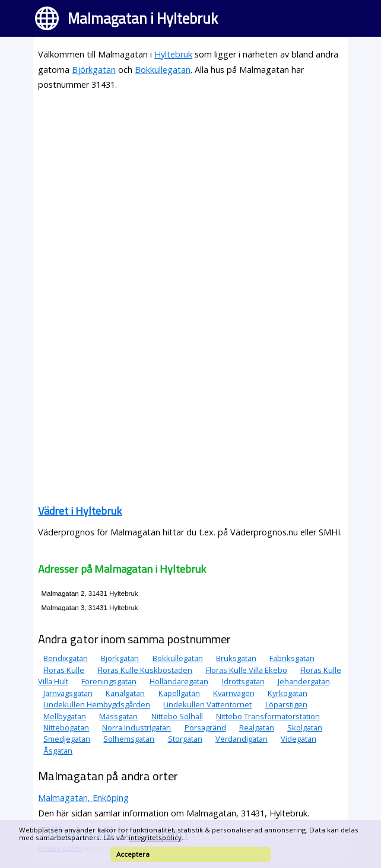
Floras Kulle (64, 670)
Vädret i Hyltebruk (80, 511)
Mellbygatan (65, 716)
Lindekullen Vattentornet (207, 704)
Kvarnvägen (234, 693)
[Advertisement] (190, 184)
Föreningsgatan (109, 681)
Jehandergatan (304, 681)
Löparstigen (286, 704)
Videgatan (299, 739)
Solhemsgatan (129, 739)
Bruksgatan (236, 658)
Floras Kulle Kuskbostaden (145, 670)
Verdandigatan (242, 739)
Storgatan (185, 739)
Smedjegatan (67, 739)
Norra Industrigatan (136, 727)
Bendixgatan (66, 658)
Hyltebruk (173, 54)
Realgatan (257, 727)
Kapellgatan (179, 693)
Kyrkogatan (288, 693)
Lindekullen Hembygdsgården (97, 704)
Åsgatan (58, 751)
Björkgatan (94, 70)
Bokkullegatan (163, 70)
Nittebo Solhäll (177, 716)
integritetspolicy (155, 837)
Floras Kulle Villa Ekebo (247, 670)
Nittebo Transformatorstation (268, 716)
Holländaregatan (179, 681)
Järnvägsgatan (68, 693)
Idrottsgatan (243, 681)
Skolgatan (305, 727)
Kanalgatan (125, 693)
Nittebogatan (66, 727)
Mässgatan (118, 716)
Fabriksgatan (292, 658)
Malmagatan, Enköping (83, 798)
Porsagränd (205, 727)
